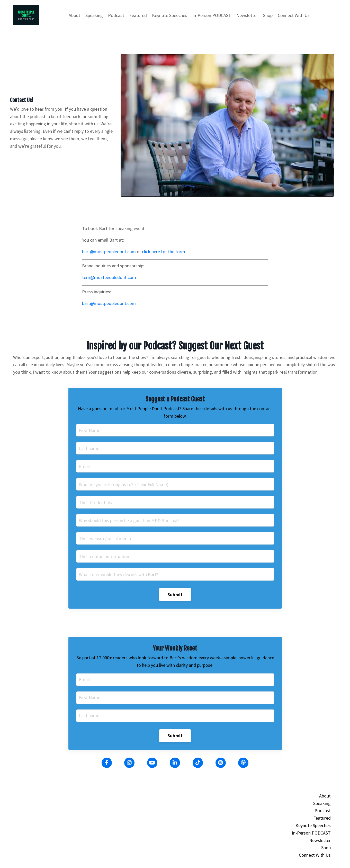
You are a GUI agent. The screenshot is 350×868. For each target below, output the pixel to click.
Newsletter (247, 15)
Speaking (94, 15)
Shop (268, 15)
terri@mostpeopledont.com (109, 277)
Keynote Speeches (170, 15)
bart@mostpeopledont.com (109, 252)
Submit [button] (175, 595)
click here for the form (164, 252)
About (74, 15)
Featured (138, 15)
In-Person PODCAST (212, 15)
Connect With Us (294, 15)
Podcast (116, 15)
